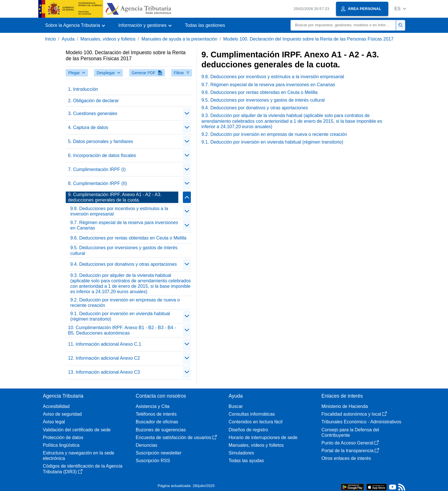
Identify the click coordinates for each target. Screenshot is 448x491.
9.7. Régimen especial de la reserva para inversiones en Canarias (124, 225)
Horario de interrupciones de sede (263, 437)
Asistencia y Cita (153, 406)
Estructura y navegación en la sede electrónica (79, 456)
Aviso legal (54, 422)
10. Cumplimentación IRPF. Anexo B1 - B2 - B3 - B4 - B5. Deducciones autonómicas (122, 330)
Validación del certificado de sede (77, 430)
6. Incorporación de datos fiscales (102, 155)
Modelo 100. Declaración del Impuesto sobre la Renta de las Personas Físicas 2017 (308, 39)
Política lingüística (61, 445)
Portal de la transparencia (350, 451)
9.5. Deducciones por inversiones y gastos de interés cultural (124, 250)
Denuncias (147, 445)
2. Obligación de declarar (93, 101)
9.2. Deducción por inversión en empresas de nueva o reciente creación (125, 303)
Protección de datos (63, 437)
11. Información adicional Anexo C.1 (105, 344)
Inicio (50, 39)
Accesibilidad (56, 406)
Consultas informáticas (252, 414)
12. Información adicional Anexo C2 (104, 358)
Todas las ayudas (246, 461)
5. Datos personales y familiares (101, 141)
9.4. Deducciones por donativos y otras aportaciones (124, 264)
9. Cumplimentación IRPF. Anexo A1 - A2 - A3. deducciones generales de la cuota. (115, 197)
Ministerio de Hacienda (345, 406)
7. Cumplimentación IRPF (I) (97, 169)
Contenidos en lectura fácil (256, 422)
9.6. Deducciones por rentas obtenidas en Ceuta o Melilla (128, 238)
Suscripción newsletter (159, 453)
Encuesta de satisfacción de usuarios (176, 437)
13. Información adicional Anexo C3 (104, 372)
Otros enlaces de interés (346, 458)
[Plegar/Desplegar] (187, 113)
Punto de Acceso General (350, 443)
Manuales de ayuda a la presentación (179, 39)
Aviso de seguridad (62, 414)
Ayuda (68, 39)
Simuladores (241, 453)
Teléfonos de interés (156, 414)
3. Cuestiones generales (93, 113)
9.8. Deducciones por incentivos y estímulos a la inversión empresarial (119, 211)
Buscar (236, 406)
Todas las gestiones (205, 25)
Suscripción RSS (153, 461)
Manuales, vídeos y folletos (108, 39)
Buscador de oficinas (157, 422)
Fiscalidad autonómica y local (354, 414)
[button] (400, 9)
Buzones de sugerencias (161, 430)
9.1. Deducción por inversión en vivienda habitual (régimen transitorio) (120, 316)
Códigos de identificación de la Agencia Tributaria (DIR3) (83, 469)
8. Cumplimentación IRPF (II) (97, 183)
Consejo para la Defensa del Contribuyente (350, 432)
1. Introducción (83, 89)
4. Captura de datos (88, 127)
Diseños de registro (248, 430)
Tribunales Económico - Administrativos (361, 422)
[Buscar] (343, 25)
